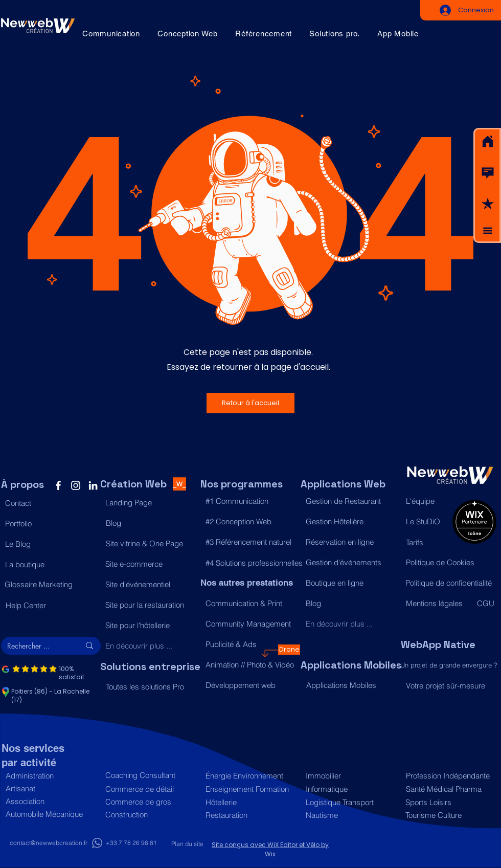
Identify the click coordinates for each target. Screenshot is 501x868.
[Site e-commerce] (150, 564)
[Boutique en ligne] (350, 583)
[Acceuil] (488, 142)
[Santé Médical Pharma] (449, 789)
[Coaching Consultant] (150, 775)
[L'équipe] (427, 501)
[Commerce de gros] (150, 802)
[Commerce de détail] (150, 789)
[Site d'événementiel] (150, 585)
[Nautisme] (350, 815)
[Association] (50, 801)
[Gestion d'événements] (350, 563)
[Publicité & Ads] (250, 644)
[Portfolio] (50, 524)
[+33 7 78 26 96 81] (131, 843)
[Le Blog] (50, 544)
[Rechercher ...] (36, 646)
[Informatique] (350, 789)
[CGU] (486, 604)
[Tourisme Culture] (448, 815)
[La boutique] (50, 565)
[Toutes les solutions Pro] (151, 687)
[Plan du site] (187, 844)
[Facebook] (58, 485)
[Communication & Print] (250, 603)
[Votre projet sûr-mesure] (451, 686)
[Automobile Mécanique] (50, 814)
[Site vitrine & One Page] (151, 544)
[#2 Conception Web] (250, 522)
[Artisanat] (50, 788)
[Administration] (50, 776)
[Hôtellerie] (250, 802)
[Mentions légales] (437, 604)
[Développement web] (250, 685)
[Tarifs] (427, 543)
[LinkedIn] (93, 485)
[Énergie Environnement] (250, 776)
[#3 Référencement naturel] (250, 542)
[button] (488, 173)
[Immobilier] (350, 776)
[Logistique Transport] (350, 802)
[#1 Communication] (250, 501)
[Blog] (151, 523)
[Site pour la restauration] (150, 605)
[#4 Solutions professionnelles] (254, 563)
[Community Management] (250, 624)
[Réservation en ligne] (350, 542)
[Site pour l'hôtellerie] (150, 626)
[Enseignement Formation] (250, 789)
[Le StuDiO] (427, 522)
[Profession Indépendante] (449, 776)
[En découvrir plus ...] (150, 646)
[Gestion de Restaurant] (350, 501)
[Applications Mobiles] (351, 685)
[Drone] (289, 650)
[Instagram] (76, 485)
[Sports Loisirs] (448, 802)
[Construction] (150, 815)
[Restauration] (250, 815)
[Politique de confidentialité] (450, 583)
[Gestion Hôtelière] (350, 522)
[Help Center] (50, 606)
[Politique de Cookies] (451, 563)
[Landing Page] (150, 503)
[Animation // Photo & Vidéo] (250, 664)
